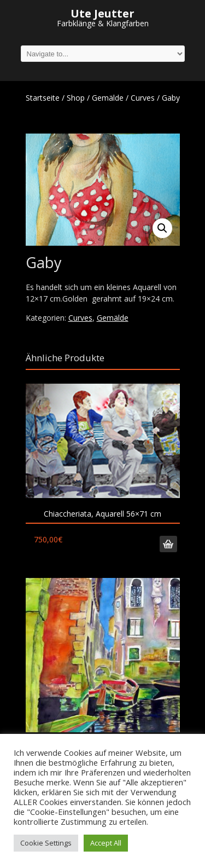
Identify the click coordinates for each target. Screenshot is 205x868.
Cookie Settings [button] (46, 843)
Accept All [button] (106, 843)
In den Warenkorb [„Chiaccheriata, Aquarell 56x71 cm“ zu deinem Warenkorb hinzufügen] (168, 544)
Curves (143, 98)
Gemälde (108, 98)
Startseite (43, 98)
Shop (76, 98)
